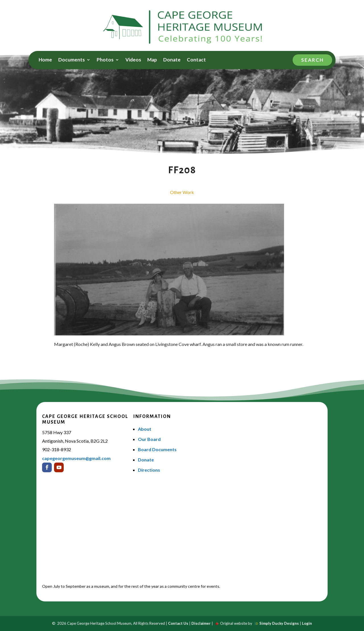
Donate (172, 60)
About (145, 429)
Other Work (182, 192)
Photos (105, 60)
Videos (133, 60)
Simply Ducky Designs (279, 623)
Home (45, 60)
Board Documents (157, 449)
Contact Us (178, 623)
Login (307, 623)
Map (152, 60)
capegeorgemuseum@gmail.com (76, 458)
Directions (149, 470)
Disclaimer (201, 623)
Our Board (149, 439)
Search (312, 60)
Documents (72, 60)
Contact (196, 60)
